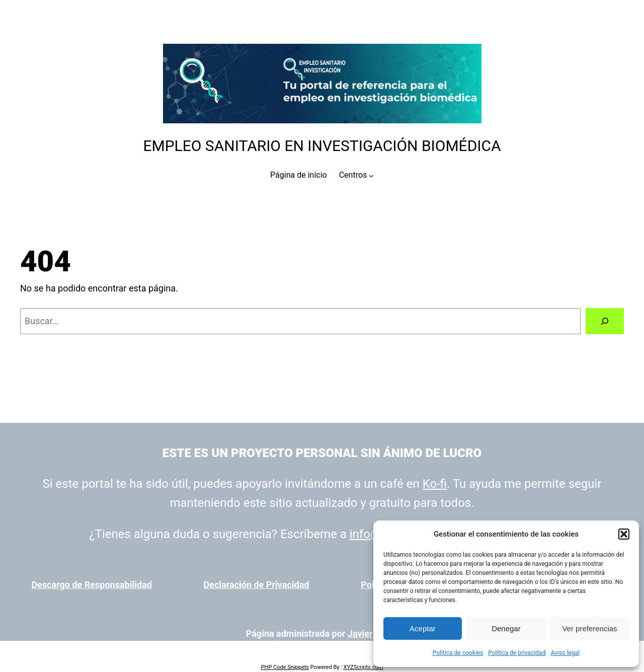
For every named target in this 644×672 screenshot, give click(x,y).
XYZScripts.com (364, 667)
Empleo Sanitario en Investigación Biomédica (322, 146)
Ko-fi (435, 484)
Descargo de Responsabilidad (91, 585)
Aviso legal (565, 653)
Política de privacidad (517, 653)
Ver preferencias (589, 628)
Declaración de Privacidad (257, 585)
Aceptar (423, 628)
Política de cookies (458, 653)
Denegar (506, 628)
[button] (624, 534)
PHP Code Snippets (285, 667)
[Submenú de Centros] (371, 175)
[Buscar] (605, 321)
